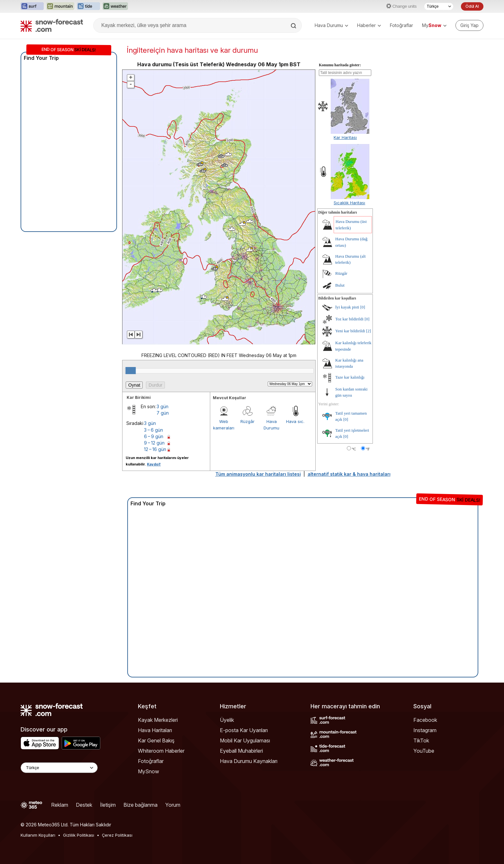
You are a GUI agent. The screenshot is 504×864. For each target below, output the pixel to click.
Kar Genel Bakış (156, 740)
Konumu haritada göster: (340, 65)
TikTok (421, 740)
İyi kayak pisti (347, 307)
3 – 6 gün (153, 430)
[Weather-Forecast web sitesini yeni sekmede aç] (115, 6)
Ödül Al (472, 6)
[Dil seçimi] (439, 6)
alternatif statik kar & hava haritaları (349, 474)
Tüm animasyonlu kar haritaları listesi (258, 474)
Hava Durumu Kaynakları (249, 761)
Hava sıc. (295, 421)
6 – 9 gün (154, 436)
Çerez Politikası (117, 835)
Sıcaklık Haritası (349, 203)
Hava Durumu (331, 25)
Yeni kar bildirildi (350, 331)
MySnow (148, 771)
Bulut (340, 285)
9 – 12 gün (154, 443)
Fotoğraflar (401, 25)
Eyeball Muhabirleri (241, 751)
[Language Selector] (59, 768)
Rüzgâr (248, 421)
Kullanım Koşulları (38, 835)
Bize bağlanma (140, 805)
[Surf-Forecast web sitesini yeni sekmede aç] (32, 6)
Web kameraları (224, 425)
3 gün (162, 406)
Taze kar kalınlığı (350, 377)
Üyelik (227, 720)
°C (354, 449)
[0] (363, 307)
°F (368, 449)
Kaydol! (154, 464)
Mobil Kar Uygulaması (245, 740)
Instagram (425, 730)
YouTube (424, 751)
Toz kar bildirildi (349, 319)
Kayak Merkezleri (158, 720)
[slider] (130, 371)
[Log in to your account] (469, 25)
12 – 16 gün (155, 449)
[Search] (294, 26)
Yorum (173, 805)
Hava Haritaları (155, 730)
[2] (369, 331)
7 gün (163, 413)
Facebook (425, 720)
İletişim (108, 805)
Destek (84, 805)
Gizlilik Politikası (79, 835)
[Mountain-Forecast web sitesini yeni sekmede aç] (60, 6)
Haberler (369, 25)
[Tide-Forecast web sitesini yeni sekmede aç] (88, 6)
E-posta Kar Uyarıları (244, 730)
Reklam (60, 805)
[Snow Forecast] (52, 25)
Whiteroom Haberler (161, 751)
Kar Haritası (345, 137)
